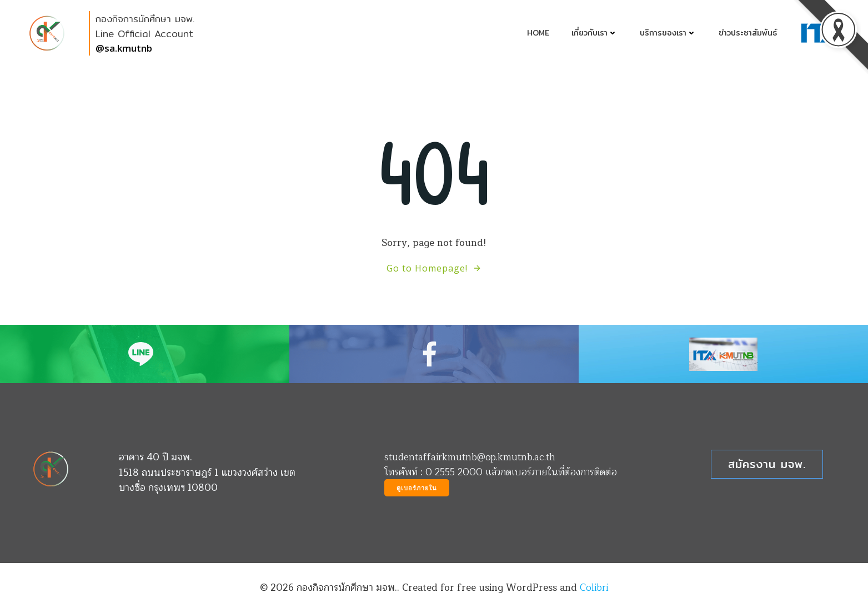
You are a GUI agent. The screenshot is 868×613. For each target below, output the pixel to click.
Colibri (594, 588)
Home (538, 33)
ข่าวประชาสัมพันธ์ (748, 33)
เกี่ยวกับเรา (594, 33)
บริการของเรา (668, 33)
